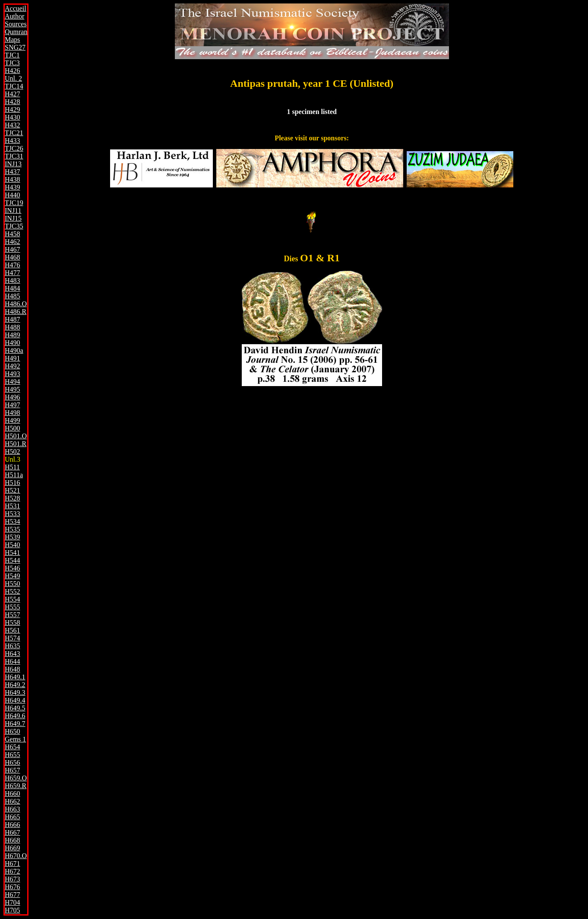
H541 (13, 553)
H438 (13, 179)
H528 (13, 498)
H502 (13, 452)
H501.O (16, 436)
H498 (13, 413)
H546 (13, 568)
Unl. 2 (13, 78)
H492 (13, 366)
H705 (13, 910)
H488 (13, 327)
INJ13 (13, 164)
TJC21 (14, 133)
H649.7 (15, 724)
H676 (13, 887)
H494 (13, 382)
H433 (13, 141)
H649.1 (15, 677)
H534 (13, 521)
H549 (13, 576)
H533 (13, 514)
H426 (13, 71)
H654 (13, 747)
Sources (16, 24)
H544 (13, 560)
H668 (13, 840)
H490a (14, 350)
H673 (13, 879)
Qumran (16, 32)
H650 (13, 731)
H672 (13, 871)
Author (14, 16)
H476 (13, 265)
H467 (13, 249)
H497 (13, 405)
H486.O (16, 304)
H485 (13, 296)
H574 (13, 638)
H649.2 (15, 685)
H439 (13, 187)
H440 (13, 195)
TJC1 (12, 55)
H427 (13, 94)
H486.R (16, 312)
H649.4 (15, 700)
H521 (13, 490)
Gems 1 (15, 739)
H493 (13, 374)
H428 (13, 102)
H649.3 (15, 692)
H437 (13, 172)
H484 (13, 288)
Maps (13, 40)
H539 (13, 537)
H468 (13, 257)
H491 (13, 358)
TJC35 (14, 226)
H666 (13, 825)
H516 (13, 483)
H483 (13, 280)
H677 (13, 895)
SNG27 (15, 47)
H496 (13, 397)
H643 (13, 654)
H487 (13, 319)
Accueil (16, 8)
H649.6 (15, 716)
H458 (13, 234)
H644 (13, 661)
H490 (13, 343)
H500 (13, 428)
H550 (13, 584)
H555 (13, 607)
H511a (14, 475)
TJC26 (14, 148)
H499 (13, 420)
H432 (13, 125)
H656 (13, 762)
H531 (13, 506)
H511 (12, 467)
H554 (13, 599)
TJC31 (14, 156)
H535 (13, 529)
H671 (13, 864)
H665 (13, 817)
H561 (13, 630)
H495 (13, 389)
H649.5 (15, 708)
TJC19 (14, 203)
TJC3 (12, 63)
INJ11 (13, 211)
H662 (13, 801)
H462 (13, 242)
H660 (13, 794)
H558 (13, 623)
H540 (13, 545)
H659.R (16, 786)
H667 (13, 832)
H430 (13, 117)
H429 (13, 109)
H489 (13, 335)
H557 (13, 615)
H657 (13, 770)
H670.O (16, 856)
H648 (13, 669)
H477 (13, 273)
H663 (13, 809)
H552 (13, 591)
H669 (13, 848)
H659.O (16, 778)
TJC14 (14, 86)
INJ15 (13, 218)
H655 (13, 755)
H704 (13, 902)
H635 (13, 646)
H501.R (16, 444)
